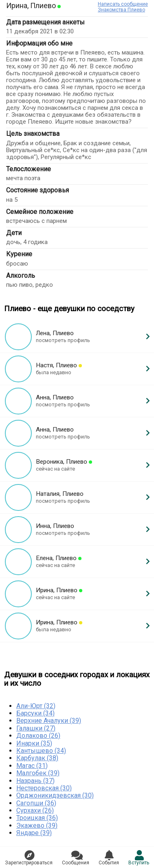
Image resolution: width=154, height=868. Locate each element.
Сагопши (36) (36, 803)
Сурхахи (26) (35, 810)
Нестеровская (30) (44, 788)
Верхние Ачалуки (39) (49, 721)
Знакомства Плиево (121, 10)
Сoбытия (109, 858)
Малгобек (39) (38, 773)
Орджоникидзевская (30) (55, 795)
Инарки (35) (34, 743)
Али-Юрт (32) (36, 706)
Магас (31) (32, 766)
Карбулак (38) (37, 758)
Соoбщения (76, 858)
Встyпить (139, 858)
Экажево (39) (37, 825)
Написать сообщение (123, 4)
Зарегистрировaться (29, 858)
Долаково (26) (38, 736)
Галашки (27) (36, 728)
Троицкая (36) (37, 818)
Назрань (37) (35, 781)
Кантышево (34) (41, 751)
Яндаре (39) (34, 833)
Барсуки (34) (35, 713)
